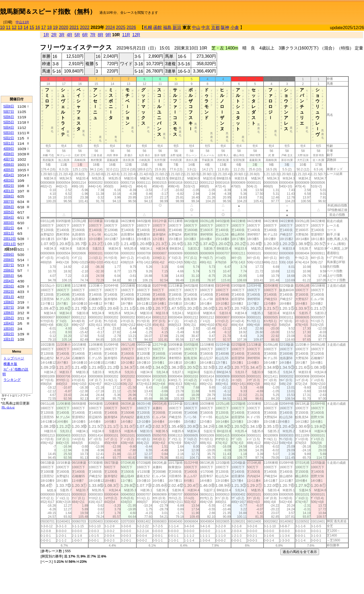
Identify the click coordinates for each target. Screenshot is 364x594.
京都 (215, 28)
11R (126, 35)
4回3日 (9, 180)
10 (2, 27)
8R (100, 35)
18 (49, 27)
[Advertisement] (302, 10)
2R (54, 35)
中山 (196, 27)
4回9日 (9, 149)
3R (62, 35)
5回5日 (9, 122)
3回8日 (9, 196)
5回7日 (9, 112)
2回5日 (9, 276)
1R (46, 35)
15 (32, 27)
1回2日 (9, 334)
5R (77, 35)
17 (44, 27)
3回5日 (9, 212)
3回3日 (9, 223)
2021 (74, 27)
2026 (131, 27)
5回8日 (9, 106)
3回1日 (9, 233)
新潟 (177, 28)
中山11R (22, 22)
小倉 (235, 27)
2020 (64, 27)
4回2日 (9, 186)
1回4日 (9, 323)
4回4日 (9, 175)
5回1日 (9, 143)
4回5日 (9, 170)
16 (38, 27)
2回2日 (9, 292)
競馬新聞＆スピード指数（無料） (48, 12)
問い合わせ (8, 408)
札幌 (148, 27)
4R (69, 35)
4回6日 (9, 165)
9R (108, 35)
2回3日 (9, 286)
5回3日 (9, 133)
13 (20, 27)
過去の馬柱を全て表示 (300, 552)
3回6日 (9, 207)
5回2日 (9, 138)
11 (8, 27)
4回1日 (9, 191)
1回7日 (9, 307)
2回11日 (10, 244)
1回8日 (9, 302)
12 (14, 27)
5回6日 (9, 117)
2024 (110, 27)
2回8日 (9, 260)
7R (93, 35)
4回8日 (9, 154)
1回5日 (9, 318)
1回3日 (9, 329)
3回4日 (9, 217)
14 (26, 27)
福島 (167, 27)
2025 (121, 27)
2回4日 (9, 281)
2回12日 (10, 239)
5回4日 (9, 127)
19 (55, 27)
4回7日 (9, 159)
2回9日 (9, 255)
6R (85, 35)
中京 (206, 27)
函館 (158, 27)
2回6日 (9, 270)
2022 (85, 27)
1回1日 (9, 339)
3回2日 (9, 228)
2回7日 (9, 265)
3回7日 (9, 202)
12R (136, 35)
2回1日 (9, 297)
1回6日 (9, 313)
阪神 (225, 27)
